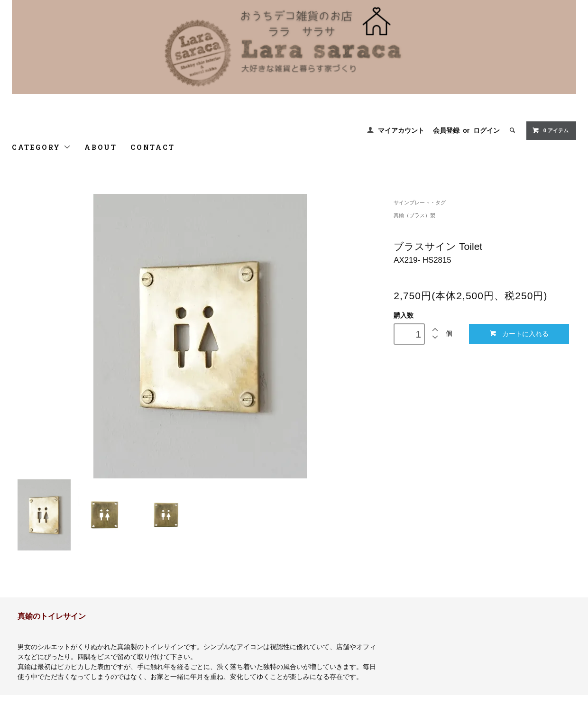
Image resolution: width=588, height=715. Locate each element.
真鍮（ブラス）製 (414, 215)
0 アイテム (550, 130)
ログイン (487, 130)
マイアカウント (401, 130)
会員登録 (446, 130)
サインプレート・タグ (420, 202)
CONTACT (153, 147)
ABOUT (101, 147)
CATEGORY (41, 147)
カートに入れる (519, 334)
